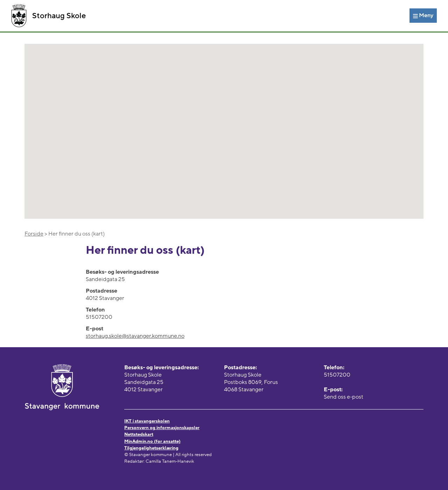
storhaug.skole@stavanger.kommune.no (135, 336)
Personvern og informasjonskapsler (162, 428)
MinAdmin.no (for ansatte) (152, 441)
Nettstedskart (139, 434)
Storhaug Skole (48, 16)
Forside (34, 234)
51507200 (337, 375)
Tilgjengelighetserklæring (151, 448)
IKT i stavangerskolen (147, 421)
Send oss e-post (344, 397)
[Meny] (423, 15)
